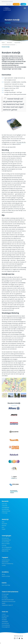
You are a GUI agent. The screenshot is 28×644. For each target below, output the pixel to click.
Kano (3, 527)
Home (3, 43)
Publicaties (4, 618)
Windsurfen (4, 524)
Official (3, 574)
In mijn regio (5, 513)
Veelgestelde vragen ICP (7, 605)
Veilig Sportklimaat (6, 549)
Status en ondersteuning (7, 564)
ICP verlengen (5, 598)
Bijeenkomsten (5, 551)
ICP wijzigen (4, 596)
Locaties (4, 565)
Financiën (4, 545)
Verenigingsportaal (6, 540)
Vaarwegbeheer (5, 507)
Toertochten (5, 506)
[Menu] (25, 8)
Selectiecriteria (5, 562)
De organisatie (5, 616)
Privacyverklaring (6, 625)
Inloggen (23, 4)
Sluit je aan (16, 4)
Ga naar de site (21, 142)
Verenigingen (5, 621)
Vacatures (4, 620)
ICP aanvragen (5, 594)
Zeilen (3, 522)
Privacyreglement (6, 627)
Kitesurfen (4, 525)
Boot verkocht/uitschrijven (8, 600)
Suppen (4, 529)
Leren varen (4, 504)
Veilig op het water (6, 511)
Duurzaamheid (5, 509)
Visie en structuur (6, 560)
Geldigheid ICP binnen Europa (9, 601)
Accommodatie (5, 542)
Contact (4, 614)
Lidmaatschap (5, 538)
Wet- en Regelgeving (7, 547)
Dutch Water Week (6, 585)
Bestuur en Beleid (6, 544)
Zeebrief (4, 603)
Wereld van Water (6, 576)
